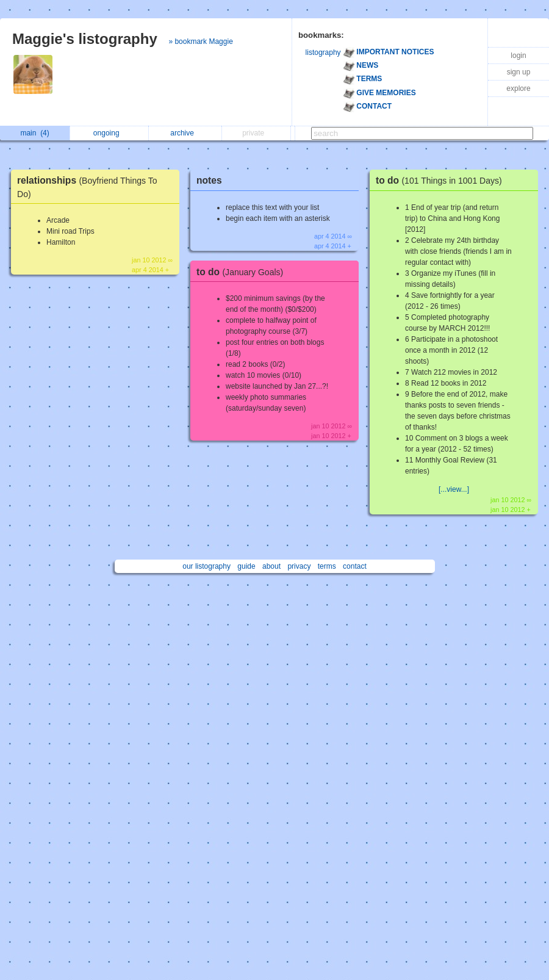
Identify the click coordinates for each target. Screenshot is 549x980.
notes (209, 180)
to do (243, 272)
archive (185, 133)
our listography (206, 566)
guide (246, 566)
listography (323, 52)
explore (518, 88)
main (34, 133)
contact (355, 566)
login (518, 56)
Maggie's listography (85, 39)
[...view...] (454, 489)
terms (327, 566)
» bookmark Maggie (200, 41)
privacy (299, 566)
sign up (519, 72)
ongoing (109, 133)
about (271, 566)
